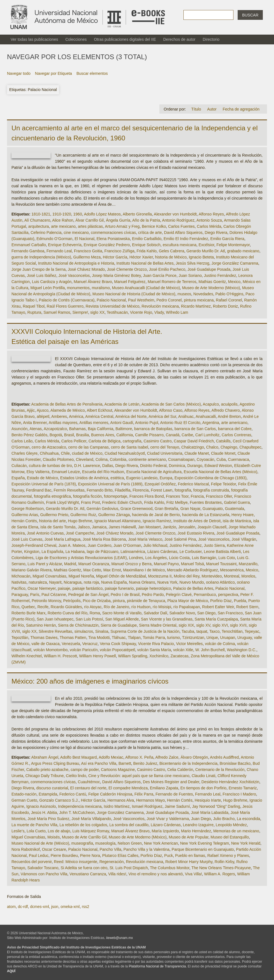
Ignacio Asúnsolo (41, 806)
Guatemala (234, 509)
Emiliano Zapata (164, 788)
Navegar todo (19, 73)
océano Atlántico (220, 582)
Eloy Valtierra (38, 472)
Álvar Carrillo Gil (90, 220)
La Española (52, 552)
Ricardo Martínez (196, 306)
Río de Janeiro (116, 607)
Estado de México (42, 478)
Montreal (232, 576)
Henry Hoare (243, 515)
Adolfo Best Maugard (78, 757)
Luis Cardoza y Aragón (52, 282)
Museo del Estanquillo (230, 837)
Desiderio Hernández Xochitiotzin (230, 782)
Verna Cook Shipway (118, 644)
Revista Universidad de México (112, 306)
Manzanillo (248, 564)
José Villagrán (244, 539)
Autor (212, 109)
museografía (82, 843)
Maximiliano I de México (144, 570)
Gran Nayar (190, 509)
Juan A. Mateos (72, 545)
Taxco (215, 631)
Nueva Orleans (142, 582)
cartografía (132, 441)
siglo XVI (220, 625)
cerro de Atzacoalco (49, 447)
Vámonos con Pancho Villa (44, 874)
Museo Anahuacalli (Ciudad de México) (146, 288)
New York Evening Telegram (205, 843)
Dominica (177, 466)
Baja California (101, 429)
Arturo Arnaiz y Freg (122, 226)
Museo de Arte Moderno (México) (211, 288)
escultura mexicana (180, 245)
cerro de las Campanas (88, 447)
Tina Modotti (99, 638)
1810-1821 (41, 214)
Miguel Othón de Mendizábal (121, 576)
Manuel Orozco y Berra (131, 564)
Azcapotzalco (55, 429)
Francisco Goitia (88, 251)
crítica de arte (150, 233)
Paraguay (20, 595)
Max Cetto (92, 570)
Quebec (28, 607)
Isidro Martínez (117, 806)
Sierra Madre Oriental (158, 625)
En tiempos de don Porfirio (203, 788)
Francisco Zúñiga (119, 251)
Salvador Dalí (155, 613)
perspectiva (228, 595)
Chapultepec (250, 447)
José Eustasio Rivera (196, 533)
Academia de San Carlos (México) (171, 404)
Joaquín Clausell (212, 527)
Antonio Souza (209, 220)
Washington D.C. (241, 650)
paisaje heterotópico (153, 588)
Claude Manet (197, 453)
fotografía (183, 490)
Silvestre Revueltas (55, 631)
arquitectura (39, 226)
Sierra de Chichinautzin (78, 625)
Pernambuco (205, 595)
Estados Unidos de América (84, 478)
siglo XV (203, 625)
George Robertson (28, 509)
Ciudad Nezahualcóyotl (125, 453)
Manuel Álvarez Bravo (93, 282)
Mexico (234, 282)
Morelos (248, 576)
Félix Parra (144, 794)
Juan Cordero (99, 545)
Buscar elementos (92, 73)
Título (196, 109)
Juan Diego (201, 819)
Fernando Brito (100, 490)
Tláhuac (119, 638)
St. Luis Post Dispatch (129, 868)
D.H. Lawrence (87, 466)
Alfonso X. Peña (139, 757)
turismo (174, 638)
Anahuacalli (206, 416)
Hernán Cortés (24, 521)
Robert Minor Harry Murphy (189, 862)
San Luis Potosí (89, 619)
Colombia (118, 459)
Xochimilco (159, 656)
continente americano (147, 459)
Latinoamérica (133, 552)
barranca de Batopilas (153, 429)
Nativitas (19, 582)
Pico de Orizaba (97, 601)
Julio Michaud (155, 545)
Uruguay (245, 638)
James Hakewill (122, 527)
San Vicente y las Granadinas (167, 619)
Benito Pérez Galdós (29, 435)
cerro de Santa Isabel (130, 447)
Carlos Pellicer (74, 441)
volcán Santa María (154, 650)
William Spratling (133, 656)
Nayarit (55, 582)
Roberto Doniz (226, 306)
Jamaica (99, 527)
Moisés (53, 837)
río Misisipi (162, 607)
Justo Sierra (214, 545)
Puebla (240, 601)
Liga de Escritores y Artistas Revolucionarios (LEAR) (81, 558)
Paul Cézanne (54, 595)
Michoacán (21, 576)
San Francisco (230, 613)
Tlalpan (134, 638)
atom (11, 907)
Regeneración (111, 862)
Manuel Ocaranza (94, 564)
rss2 (86, 907)
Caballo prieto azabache (47, 770)
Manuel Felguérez (130, 282)
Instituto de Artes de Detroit (197, 521)
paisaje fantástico (88, 588)
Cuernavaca (238, 459)
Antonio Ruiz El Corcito (180, 423)
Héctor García (115, 257)
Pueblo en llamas (190, 856)
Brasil (69, 435)
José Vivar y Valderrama (168, 819)
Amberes (59, 416)
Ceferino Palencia (46, 233)
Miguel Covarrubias (49, 576)
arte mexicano (63, 226)
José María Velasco (145, 539)
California (125, 435)
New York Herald (246, 843)
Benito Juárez (145, 763)
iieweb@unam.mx (120, 938)
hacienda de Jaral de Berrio (156, 515)
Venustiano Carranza (88, 874)
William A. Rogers (219, 874)
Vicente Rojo (141, 312)
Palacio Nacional (111, 300)
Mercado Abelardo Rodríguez (192, 570)
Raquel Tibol (34, 306)
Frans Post (91, 502)
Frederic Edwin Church (122, 502)
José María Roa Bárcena (104, 539)
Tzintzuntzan (193, 638)
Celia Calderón (180, 770)
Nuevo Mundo (192, 582)
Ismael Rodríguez (147, 806)
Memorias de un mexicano (236, 831)
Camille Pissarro (149, 435)
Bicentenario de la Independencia (188, 763)
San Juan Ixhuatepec (55, 619)
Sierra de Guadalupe (119, 625)
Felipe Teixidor (224, 484)
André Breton (229, 416)
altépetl (43, 416)
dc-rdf (23, 907)
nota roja (91, 582)
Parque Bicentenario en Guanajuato (203, 849)
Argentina (211, 423)
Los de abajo (59, 831)
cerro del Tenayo (165, 447)
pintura (119, 601)
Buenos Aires (103, 435)
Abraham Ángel (45, 757)
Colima (101, 459)
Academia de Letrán (122, 404)
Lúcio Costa (179, 558)
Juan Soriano (190, 275)
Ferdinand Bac (39, 490)
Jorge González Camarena (235, 263)
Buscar (250, 15)
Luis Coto (227, 558)
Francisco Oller (219, 496)
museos (184, 294)
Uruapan (228, 638)
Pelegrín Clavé (179, 595)
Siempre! (80, 312)
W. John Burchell (210, 650)
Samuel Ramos (57, 312)
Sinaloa (102, 631)
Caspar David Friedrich (194, 441)
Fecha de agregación (241, 109)
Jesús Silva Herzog (193, 263)
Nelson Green (130, 843)
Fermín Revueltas (69, 490)
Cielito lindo (76, 776)
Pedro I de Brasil (125, 595)
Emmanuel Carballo (29, 245)
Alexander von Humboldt (175, 214)
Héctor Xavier (141, 257)
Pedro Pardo (153, 595)
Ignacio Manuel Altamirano (118, 521)
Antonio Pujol (147, 423)
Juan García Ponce (160, 275)
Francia (197, 496)
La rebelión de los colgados (83, 825)
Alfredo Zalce (167, 757)
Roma (95, 613)
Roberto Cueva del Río (67, 613)
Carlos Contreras (237, 435)
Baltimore (124, 429)
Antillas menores (94, 423)
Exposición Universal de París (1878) (44, 484)
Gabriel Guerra (237, 502)
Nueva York (167, 582)
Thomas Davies (44, 638)
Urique (212, 638)
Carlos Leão (22, 441)
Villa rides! (117, 874)
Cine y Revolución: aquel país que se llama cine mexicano (139, 776)
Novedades (203, 294)
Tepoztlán (20, 638)
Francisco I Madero (239, 794)
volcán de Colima (220, 644)
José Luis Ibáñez (42, 275)
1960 (78, 214)
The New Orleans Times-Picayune (221, 868)
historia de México (171, 257)
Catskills (223, 441)
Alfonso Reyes (211, 214)
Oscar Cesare (54, 849)
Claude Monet (223, 453)
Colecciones (76, 39)
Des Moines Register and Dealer (171, 782)
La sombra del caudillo (129, 825)
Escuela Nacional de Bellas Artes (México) (220, 472)
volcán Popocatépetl (117, 650)
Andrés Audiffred (224, 757)
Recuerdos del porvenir (32, 862)
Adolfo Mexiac (111, 757)
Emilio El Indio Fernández (186, 239)
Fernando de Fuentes (174, 794)
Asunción (20, 429)
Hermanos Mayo (151, 800)
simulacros (84, 631)
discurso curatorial (52, 788)
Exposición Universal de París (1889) (110, 484)
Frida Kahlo (147, 251)
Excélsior (206, 245)
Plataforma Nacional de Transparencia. (158, 966)
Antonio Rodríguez (178, 220)
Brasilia (82, 435)
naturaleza (38, 582)
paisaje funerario (119, 588)
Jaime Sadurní (177, 806)
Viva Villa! (193, 874)
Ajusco (42, 410)
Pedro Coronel (169, 300)
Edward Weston (218, 466)
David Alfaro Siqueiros (183, 233)
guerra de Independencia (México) (41, 257)
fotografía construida (211, 490)
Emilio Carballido (147, 239)
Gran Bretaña (166, 509)
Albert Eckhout (99, 410)
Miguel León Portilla (48, 288)
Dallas (108, 466)
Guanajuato (212, 509)
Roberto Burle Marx (28, 613)
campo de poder (85, 770)
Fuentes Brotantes (206, 502)
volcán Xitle (183, 650)
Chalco (212, 447)
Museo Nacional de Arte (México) (40, 843)
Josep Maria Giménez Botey (116, 275)
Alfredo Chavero (225, 410)
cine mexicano (76, 233)
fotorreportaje (116, 496)
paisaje (64, 588)
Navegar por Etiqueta (53, 73)
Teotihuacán (117, 312)
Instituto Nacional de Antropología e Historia (76, 263)
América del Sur (162, 416)
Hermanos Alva (121, 800)
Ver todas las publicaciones (34, 39)
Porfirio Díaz (221, 601)
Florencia (141, 490)
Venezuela (71, 644)
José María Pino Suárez (49, 819)
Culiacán (19, 466)
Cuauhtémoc (89, 782)
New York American (161, 843)
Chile (65, 453)
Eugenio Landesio (142, 478)
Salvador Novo (182, 613)
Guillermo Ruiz (83, 515)
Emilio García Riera (227, 239)
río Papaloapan (187, 607)
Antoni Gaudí (122, 423)
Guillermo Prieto (54, 515)
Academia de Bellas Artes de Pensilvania (67, 404)
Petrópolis (72, 601)
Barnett (125, 763)
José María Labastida (210, 813)
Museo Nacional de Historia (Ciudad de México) (134, 294)
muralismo (101, 288)
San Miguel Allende (122, 619)
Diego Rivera (216, 233)
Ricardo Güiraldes (66, 607)
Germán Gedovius (102, 509)
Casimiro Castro (157, 441)
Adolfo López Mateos (102, 214)
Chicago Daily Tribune (45, 776)
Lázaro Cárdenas (162, 552)
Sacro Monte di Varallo (122, 613)
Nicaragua (73, 582)
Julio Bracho (224, 819)
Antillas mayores (63, 423)
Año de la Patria (146, 220)
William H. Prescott (60, 656)
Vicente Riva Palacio (156, 644)
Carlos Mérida (209, 226)
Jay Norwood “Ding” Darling (216, 806)
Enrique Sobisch (146, 245)
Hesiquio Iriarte (208, 800)
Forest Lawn (162, 490)
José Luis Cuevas (27, 539)
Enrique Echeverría (65, 245)
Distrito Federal (153, 466)
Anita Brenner (35, 423)
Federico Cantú (73, 794)
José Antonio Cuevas (45, 533)
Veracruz (90, 644)
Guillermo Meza (87, 257)
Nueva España (114, 582)
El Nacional (85, 239)
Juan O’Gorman (127, 545)
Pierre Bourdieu (64, 856)
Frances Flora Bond (147, 496)
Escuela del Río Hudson (103, 472)
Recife (43, 607)
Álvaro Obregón (194, 757)
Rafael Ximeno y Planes (228, 856)
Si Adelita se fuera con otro (84, 868)
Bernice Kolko (154, 226)
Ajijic (31, 410)
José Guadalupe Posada (209, 269)
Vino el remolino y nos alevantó (155, 874)
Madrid (70, 564)
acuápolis (229, 404)
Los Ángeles (156, 558)
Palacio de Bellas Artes (193, 588)
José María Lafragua (62, 539)
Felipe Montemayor (233, 245)
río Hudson (141, 607)
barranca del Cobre (235, 429)
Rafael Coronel (229, 300)
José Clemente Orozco (127, 269)
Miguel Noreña (81, 576)
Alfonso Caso (171, 410)
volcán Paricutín (84, 650)
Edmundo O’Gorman (55, 239)
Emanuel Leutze (66, 472)
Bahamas (77, 429)
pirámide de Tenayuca (146, 601)
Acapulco (211, 404)
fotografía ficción (87, 496)
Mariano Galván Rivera (31, 570)
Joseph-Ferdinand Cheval (34, 545)
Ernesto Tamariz (243, 788)
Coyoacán (205, 459)
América (76, 416)
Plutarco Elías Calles (120, 856)
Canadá (173, 435)
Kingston (32, 552)
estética (117, 478)
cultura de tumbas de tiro (50, 466)
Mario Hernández (196, 831)
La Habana (75, 552)
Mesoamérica (232, 570)
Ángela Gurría (118, 220)
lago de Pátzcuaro (102, 552)
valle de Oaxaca (46, 644)
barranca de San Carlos (195, 429)
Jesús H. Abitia (44, 813)
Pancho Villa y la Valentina (147, 849)
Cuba (221, 459)
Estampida (48, 794)
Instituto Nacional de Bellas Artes (145, 263)
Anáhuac (186, 416)
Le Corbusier (191, 552)
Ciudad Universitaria (165, 453)
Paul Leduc (39, 856)
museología (105, 843)
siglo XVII (238, 625)
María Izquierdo (165, 831)
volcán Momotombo (51, 650)
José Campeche (80, 533)
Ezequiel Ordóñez (160, 484)
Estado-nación (24, 794)
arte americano (234, 423)
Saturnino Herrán (41, 625)
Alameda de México (68, 410)
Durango (195, 466)
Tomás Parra (154, 638)
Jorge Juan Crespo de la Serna (39, 269)
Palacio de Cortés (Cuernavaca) (67, 300)
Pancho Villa (110, 849)
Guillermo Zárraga (114, 515)
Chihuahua (49, 453)
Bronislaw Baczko (235, 763)
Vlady (159, 312)
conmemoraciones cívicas (113, 233)
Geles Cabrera (172, 251)
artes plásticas (90, 226)
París (35, 595)
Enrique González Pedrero (107, 245)
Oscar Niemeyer (42, 588)
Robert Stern (247, 607)
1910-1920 (62, 214)
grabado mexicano (243, 251)
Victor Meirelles (189, 644)
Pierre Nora (90, 856)
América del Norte (131, 416)
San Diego (206, 613)
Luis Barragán (204, 558)
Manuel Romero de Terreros (172, 282)
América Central (99, 416)
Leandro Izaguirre (198, 825)
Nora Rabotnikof (26, 849)
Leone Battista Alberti (222, 552)
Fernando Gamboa (28, 251)
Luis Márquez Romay (91, 831)
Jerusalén (187, 527)
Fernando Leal (59, 251)
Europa (166, 478)
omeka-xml (70, 907)
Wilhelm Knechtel (27, 656)
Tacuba (188, 631)
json (55, 907)
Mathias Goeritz (212, 282)
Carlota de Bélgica (104, 441)
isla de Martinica (237, 521)
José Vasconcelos (74, 275)
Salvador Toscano (43, 868)
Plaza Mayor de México (188, 601)
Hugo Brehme (80, 521)
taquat (202, 631)
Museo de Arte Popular (189, 837)
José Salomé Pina (180, 539)
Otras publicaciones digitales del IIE (125, 39)
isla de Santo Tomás (58, 527)
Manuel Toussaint (221, 564)
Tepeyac (252, 631)
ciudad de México (87, 453)
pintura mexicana (199, 300)
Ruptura (34, 312)
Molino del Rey (187, 576)
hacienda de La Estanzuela (206, 515)
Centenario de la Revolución (220, 770)
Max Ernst (112, 570)
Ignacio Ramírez (157, 521)
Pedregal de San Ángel (88, 595)
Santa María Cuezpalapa (216, 619)
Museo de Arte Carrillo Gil (84, 837)
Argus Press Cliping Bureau (55, 763)
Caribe (187, 435)
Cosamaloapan (181, 459)
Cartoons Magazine (118, 770)
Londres (136, 558)
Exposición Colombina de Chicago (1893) (211, 478)
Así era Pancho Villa (99, 763)
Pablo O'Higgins (229, 294)
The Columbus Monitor (170, 868)
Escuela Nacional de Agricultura (154, 472)
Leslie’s (18, 831)
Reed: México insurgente (76, 862)
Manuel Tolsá (192, 564)
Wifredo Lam (177, 312)
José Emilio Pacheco (167, 269)
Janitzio (169, 527)
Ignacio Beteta (201, 257)
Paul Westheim (141, 300)
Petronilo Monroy (46, 601)
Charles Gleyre (24, 453)
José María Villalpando (91, 819)
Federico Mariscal (193, 484)
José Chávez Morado (86, 269)
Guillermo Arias (25, 515)
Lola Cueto (36, 831)
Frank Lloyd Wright (62, 502)
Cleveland (84, 459)
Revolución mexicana (160, 306)
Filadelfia (122, 490)
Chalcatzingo (193, 447)
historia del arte (53, 521)
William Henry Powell (97, 656)
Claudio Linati (203, 776)
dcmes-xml (39, 907)
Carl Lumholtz (207, 435)
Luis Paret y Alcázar (45, 564)
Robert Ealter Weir (218, 607)
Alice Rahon (63, 220)
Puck (168, 856)
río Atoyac (93, 607)
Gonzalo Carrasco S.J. (59, 800)
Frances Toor (177, 496)
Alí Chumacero (37, 220)
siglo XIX (186, 625)
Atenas (36, 429)
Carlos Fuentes (181, 226)
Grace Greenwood (136, 509)
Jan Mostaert (149, 527)
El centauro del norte (88, 788)
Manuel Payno (166, 564)
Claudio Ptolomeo (58, 459)
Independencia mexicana (80, 806)
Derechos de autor (179, 39)
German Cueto (24, 800)
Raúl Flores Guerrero (65, 306)
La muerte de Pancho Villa (34, 825)
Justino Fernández (220, 275)
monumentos (78, 288)
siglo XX (97, 312)
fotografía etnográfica (52, 496)
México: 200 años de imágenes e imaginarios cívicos (90, 681)
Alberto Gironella (137, 214)
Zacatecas (180, 656)
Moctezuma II (160, 576)
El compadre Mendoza (128, 788)
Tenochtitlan (232, 631)
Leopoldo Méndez (231, 825)
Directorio (211, 39)
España (18, 478)
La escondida (248, 819)
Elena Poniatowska (113, 239)
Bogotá (56, 435)
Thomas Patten (73, 638)
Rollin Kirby (225, 862)
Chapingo (229, 447)
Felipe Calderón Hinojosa (110, 794)
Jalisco (84, 527)
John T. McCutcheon (77, 813)
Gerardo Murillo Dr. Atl (206, 251)
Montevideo (212, 576)
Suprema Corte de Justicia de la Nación (145, 631)
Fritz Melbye (177, 502)
